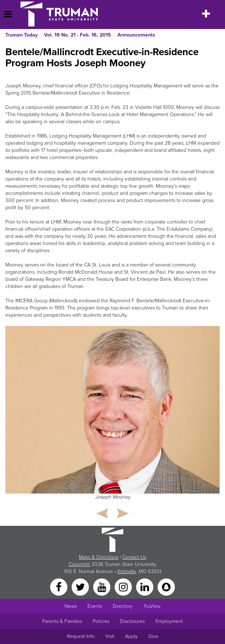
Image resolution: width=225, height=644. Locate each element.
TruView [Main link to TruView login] (152, 606)
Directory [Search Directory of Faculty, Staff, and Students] (123, 606)
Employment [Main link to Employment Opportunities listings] (169, 621)
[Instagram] (124, 587)
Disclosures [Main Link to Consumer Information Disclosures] (132, 621)
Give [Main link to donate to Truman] (153, 636)
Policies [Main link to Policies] (101, 621)
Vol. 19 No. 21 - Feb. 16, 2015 (78, 35)
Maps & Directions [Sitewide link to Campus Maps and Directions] (99, 557)
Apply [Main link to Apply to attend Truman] (131, 636)
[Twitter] (81, 587)
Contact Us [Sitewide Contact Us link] (134, 557)
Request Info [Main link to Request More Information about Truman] (81, 636)
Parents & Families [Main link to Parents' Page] (62, 621)
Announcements (136, 35)
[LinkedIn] (145, 587)
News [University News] (71, 606)
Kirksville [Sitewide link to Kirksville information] (127, 571)
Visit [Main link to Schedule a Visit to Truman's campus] (110, 636)
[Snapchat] (166, 587)
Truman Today (21, 35)
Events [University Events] (95, 606)
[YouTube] (102, 587)
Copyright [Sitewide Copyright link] (79, 564)
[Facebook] (59, 587)
